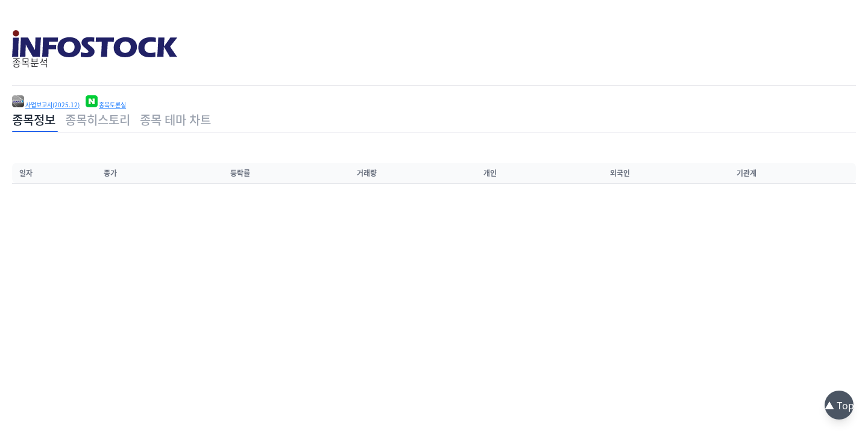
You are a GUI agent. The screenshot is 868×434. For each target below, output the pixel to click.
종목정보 (34, 120)
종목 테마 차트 (175, 120)
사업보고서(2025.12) (52, 105)
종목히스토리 (98, 120)
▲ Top (839, 405)
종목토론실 (112, 105)
